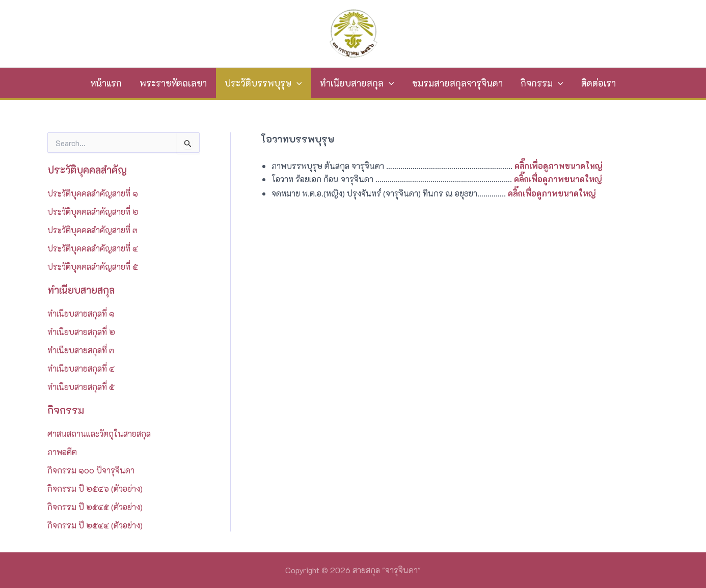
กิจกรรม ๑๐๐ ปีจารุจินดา (91, 470)
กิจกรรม (542, 83)
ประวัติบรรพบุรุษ (263, 83)
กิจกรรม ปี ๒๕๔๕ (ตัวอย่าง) (95, 507)
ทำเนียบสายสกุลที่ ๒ (81, 332)
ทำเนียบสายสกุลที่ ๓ (81, 350)
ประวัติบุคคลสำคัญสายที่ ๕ (93, 267)
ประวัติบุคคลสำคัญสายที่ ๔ (93, 248)
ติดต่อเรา (599, 83)
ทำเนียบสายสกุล (357, 83)
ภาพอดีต (62, 452)
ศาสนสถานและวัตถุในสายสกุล (99, 433)
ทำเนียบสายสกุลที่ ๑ (81, 313)
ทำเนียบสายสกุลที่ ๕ (81, 387)
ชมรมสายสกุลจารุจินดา (457, 83)
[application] (297, 83)
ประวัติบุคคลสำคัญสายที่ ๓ (92, 230)
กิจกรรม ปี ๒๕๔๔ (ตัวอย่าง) (95, 525)
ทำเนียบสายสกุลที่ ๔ (81, 368)
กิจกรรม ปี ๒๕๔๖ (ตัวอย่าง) (95, 488)
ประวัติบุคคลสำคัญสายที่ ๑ (93, 193)
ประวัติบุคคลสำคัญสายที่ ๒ (93, 212)
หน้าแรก (106, 83)
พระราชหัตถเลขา (173, 83)
